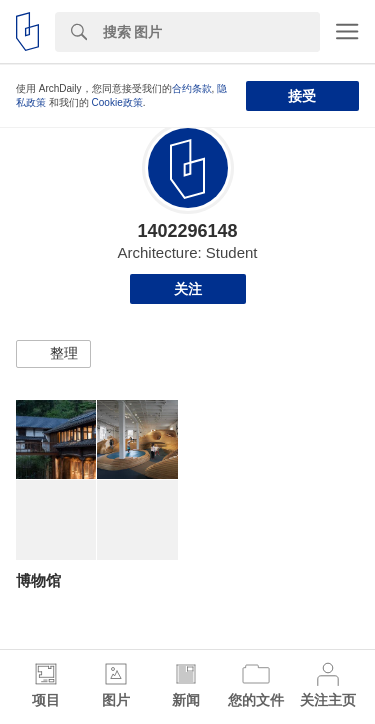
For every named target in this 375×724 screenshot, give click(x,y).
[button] (53, 354)
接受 (302, 96)
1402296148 (187, 231)
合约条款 (192, 88)
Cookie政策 (117, 102)
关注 (188, 289)
